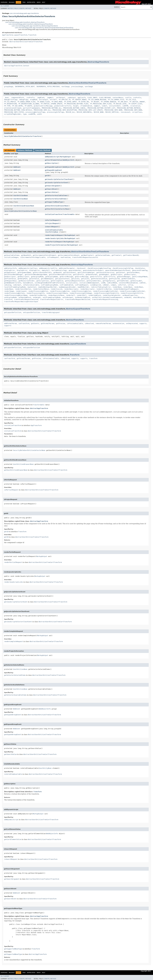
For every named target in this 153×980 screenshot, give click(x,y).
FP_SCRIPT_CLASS (135, 104)
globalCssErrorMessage (43, 106)
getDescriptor (117, 275)
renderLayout (21, 291)
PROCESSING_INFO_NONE (133, 110)
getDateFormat (91, 275)
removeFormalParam (103, 323)
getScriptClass (43, 281)
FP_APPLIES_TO (65, 100)
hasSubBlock (28, 283)
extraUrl (53, 100)
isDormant (17, 285)
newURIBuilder (83, 287)
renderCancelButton (23, 289)
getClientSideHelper (86, 273)
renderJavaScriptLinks (54, 238)
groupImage (9, 87)
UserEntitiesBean (21, 195)
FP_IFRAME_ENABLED (108, 102)
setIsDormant (68, 297)
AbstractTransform (75, 320)
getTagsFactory (109, 281)
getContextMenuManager (14, 275)
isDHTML (126, 106)
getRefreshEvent (128, 279)
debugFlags (24, 100)
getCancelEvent (69, 273)
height (76, 106)
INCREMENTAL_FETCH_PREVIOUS (48, 87)
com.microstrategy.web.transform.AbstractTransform (25, 22)
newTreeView (66, 257)
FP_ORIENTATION (10, 104)
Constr (22, 8)
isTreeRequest (53, 257)
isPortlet (122, 285)
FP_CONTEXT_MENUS (79, 100)
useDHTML (32, 114)
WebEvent (17, 167)
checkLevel (81, 268)
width (40, 114)
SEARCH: (117, 7)
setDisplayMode (10, 297)
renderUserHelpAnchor (112, 295)
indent (104, 106)
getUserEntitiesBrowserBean (56, 206)
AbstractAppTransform (98, 62)
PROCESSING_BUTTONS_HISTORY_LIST (101, 108)
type (25, 114)
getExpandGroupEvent (53, 167)
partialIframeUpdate (31, 108)
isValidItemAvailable (54, 230)
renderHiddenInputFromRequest (126, 289)
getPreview (61, 323)
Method (28, 8)
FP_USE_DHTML (18, 106)
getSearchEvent (51, 189)
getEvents (35, 323)
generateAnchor (75, 270)
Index (39, 2)
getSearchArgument (52, 186)
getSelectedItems (103, 255)
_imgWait (50, 98)
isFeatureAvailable (31, 285)
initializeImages (11, 257)
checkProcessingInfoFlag (123, 268)
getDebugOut (104, 275)
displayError (10, 270)
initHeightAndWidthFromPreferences (49, 283)
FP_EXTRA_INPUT (70, 102)
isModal (106, 285)
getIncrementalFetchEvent (69, 255)
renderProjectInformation (56, 245)
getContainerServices (105, 273)
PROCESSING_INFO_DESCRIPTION (65, 110)
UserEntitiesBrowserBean (24, 206)
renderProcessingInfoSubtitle (106, 293)
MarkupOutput (66, 157)
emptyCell (46, 270)
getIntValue (34, 279)
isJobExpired (95, 285)
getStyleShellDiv (94, 281)
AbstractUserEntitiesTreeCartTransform (26, 42)
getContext (121, 273)
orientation (135, 106)
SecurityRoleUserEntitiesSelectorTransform (23, 136)
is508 (103, 283)
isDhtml (143, 283)
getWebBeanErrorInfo (13, 283)
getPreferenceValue (99, 279)
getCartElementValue (53, 160)
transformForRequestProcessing (105, 299)
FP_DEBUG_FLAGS (44, 102)
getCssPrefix (78, 275)
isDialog (8, 285)
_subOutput (71, 98)
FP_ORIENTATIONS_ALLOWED (29, 104)
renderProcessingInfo (36, 293)
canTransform (24, 323)
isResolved (89, 323)
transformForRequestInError (52, 299)
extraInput (44, 100)
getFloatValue (10, 279)
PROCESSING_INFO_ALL (42, 110)
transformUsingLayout (51, 312)
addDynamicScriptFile (48, 268)
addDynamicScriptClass (28, 268)
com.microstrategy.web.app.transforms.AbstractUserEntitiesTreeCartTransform (44, 28)
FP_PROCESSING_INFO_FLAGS (101, 104)
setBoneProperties (130, 295)
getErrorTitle (96, 277)
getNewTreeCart (87, 255)
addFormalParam (10, 323)
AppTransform (7, 35)
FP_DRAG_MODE (57, 102)
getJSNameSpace (47, 279)
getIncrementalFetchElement (44, 255)
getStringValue (57, 281)
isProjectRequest (52, 223)
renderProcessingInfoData (57, 293)
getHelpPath (22, 279)
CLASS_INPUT (92, 98)
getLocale (75, 279)
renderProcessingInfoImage (81, 293)
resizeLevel (126, 112)
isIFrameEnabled (66, 285)
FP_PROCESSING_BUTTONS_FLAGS (76, 104)
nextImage (65, 87)
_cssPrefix (30, 98)
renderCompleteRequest (54, 235)
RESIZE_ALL (70, 112)
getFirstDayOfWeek (140, 277)
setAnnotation (118, 323)
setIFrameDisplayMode (52, 297)
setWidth (128, 297)
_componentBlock (17, 98)
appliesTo (82, 98)
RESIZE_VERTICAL (112, 112)
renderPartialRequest (54, 242)
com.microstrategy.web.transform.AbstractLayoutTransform (31, 24)
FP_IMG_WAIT (123, 102)
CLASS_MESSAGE (105, 98)
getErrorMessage (66, 277)
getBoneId (57, 273)
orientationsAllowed (13, 108)
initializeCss (72, 283)
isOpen (113, 285)
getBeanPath (26, 255)
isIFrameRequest (82, 285)
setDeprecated (132, 323)
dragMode (34, 100)
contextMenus (118, 98)
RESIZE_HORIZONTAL (84, 112)
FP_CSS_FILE (131, 100)
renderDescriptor (71, 289)
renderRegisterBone (56, 295)
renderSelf (70, 295)
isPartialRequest (52, 220)
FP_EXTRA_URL (84, 102)
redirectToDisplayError (101, 287)
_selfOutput (60, 98)
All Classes (5, 6)
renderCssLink (57, 289)
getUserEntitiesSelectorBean (57, 209)
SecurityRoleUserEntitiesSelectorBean (21, 211)
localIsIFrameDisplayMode (15, 287)
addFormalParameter (67, 268)
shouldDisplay (139, 297)
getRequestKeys (10, 281)
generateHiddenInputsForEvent (118, 270)
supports (143, 323)
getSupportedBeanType (54, 202)
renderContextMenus (41, 289)
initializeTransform (53, 214)
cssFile (128, 98)
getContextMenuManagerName (36, 275)
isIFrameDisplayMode (49, 285)
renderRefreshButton (38, 295)
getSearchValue (51, 192)
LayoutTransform (21, 35)
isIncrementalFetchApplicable (33, 257)
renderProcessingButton (38, 291)
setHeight (37, 297)
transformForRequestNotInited (78, 299)
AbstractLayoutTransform (78, 309)
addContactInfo (10, 268)
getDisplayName (52, 277)
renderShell (82, 295)
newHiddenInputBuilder (48, 287)
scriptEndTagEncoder (13, 114)
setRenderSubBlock (83, 297)
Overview (4, 2)
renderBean (117, 287)
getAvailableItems (12, 255)
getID (47, 176)
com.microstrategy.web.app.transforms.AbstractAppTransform (35, 26)
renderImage (9, 291)
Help (44, 2)
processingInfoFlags (56, 112)
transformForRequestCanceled (26, 299)
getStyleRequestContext (75, 281)
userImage (89, 87)
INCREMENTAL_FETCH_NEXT (25, 87)
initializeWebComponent (89, 283)
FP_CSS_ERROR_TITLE (116, 100)
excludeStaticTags (59, 270)
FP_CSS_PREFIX (10, 102)
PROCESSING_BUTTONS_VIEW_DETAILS (18, 110)
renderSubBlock (95, 295)
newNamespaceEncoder (67, 287)
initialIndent (115, 106)
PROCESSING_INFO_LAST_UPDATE (91, 110)
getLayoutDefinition (13, 312)
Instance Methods (25, 150)
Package (12, 2)
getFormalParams (48, 323)
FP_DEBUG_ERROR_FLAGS (27, 102)
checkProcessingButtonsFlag (99, 268)
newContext (32, 287)
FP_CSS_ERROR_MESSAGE (97, 100)
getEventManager (124, 277)
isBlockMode (112, 283)
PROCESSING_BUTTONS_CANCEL (74, 108)
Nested (10, 8)
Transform (32, 35)
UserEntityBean (52, 232)
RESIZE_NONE (99, 112)
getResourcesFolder (27, 281)
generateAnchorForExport (93, 270)
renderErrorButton (104, 289)
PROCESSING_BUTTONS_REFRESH (129, 108)
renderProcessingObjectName (16, 295)
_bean (6, 98)
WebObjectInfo (69, 160)
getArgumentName (24, 273)
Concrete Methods (43, 150)
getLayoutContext (62, 279)
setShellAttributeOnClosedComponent (107, 297)
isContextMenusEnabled (128, 283)
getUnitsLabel (136, 281)
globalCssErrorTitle (63, 106)
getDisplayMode (37, 277)
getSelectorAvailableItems (56, 195)
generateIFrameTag (140, 270)
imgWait (97, 106)
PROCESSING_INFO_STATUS (14, 112)
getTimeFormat (123, 281)
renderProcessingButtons (14, 293)
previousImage (77, 87)
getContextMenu (133, 273)
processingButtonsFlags (35, 112)
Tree (24, 2)
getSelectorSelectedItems (56, 199)
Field (16, 8)
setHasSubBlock (25, 297)
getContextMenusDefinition (60, 275)
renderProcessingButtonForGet (105, 291)
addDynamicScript (52, 157)
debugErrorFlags (11, 100)
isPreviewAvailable (75, 323)
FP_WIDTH (28, 106)
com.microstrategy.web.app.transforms (24, 13)
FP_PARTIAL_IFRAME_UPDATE (52, 104)
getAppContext (10, 273)
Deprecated (31, 2)
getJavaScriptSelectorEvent (56, 183)
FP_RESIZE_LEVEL (120, 104)
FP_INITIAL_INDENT (137, 102)
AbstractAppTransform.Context (17, 66)
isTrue (130, 285)
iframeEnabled (86, 106)
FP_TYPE (7, 106)
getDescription (51, 163)
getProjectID (114, 279)
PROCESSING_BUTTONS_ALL (52, 108)
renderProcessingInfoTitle (132, 293)
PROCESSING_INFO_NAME (113, 110)
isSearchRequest (52, 227)
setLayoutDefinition (31, 312)
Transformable (69, 214)
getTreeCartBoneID (131, 255)
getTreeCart (117, 255)
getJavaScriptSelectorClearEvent (59, 179)
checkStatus (140, 268)
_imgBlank (40, 98)
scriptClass (137, 112)
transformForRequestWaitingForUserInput (21, 302)
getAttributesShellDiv (42, 273)
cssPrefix (137, 98)
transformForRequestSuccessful (85, 257)
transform (8, 299)
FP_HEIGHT (95, 102)
